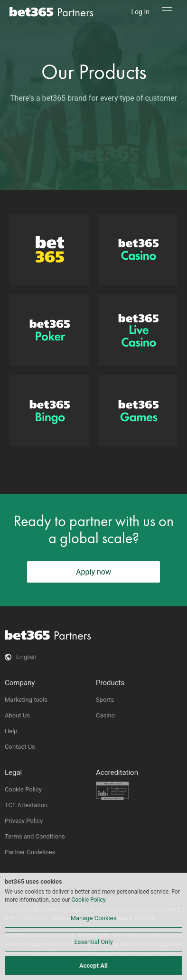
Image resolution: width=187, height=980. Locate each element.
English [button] (26, 657)
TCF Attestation (26, 805)
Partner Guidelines (30, 852)
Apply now (93, 572)
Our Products (94, 72)
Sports (105, 700)
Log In (140, 12)
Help (11, 731)
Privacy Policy (24, 821)
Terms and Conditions (35, 836)
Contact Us (20, 747)
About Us (17, 715)
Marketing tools (26, 700)
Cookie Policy (23, 789)
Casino (105, 715)
